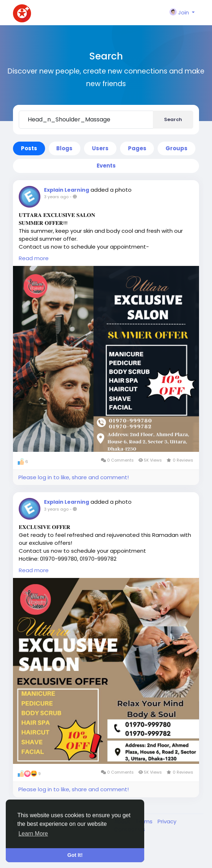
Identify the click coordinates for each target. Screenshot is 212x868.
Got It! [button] (75, 855)
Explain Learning (67, 190)
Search (173, 119)
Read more (34, 258)
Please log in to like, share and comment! (74, 477)
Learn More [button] (33, 834)
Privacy (167, 821)
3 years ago (56, 197)
